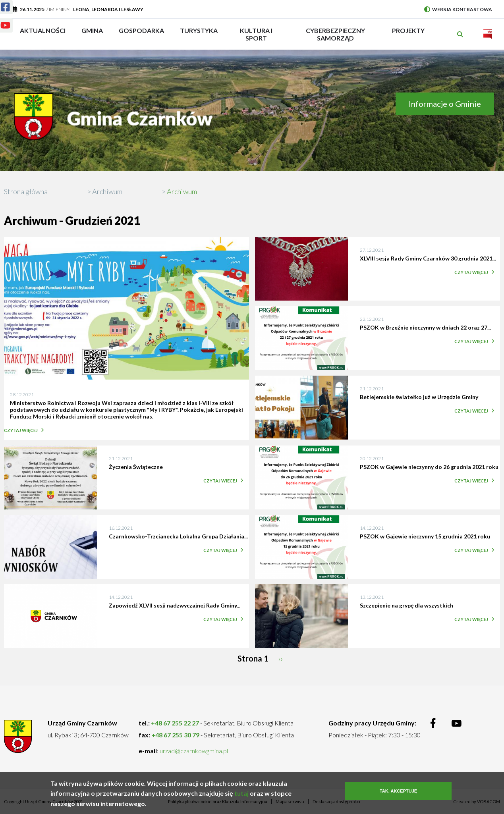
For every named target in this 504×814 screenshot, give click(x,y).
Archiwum (107, 191)
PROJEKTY (408, 34)
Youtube (1, 20)
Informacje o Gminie (445, 104)
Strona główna (26, 191)
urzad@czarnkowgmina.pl (194, 751)
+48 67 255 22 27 (175, 723)
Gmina (95, 34)
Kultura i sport (256, 34)
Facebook (1, 2)
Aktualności (43, 30)
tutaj (241, 795)
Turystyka (199, 34)
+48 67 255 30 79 (175, 735)
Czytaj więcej (23, 430)
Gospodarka (141, 34)
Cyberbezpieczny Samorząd (335, 34)
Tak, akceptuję (398, 793)
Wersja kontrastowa (458, 9)
